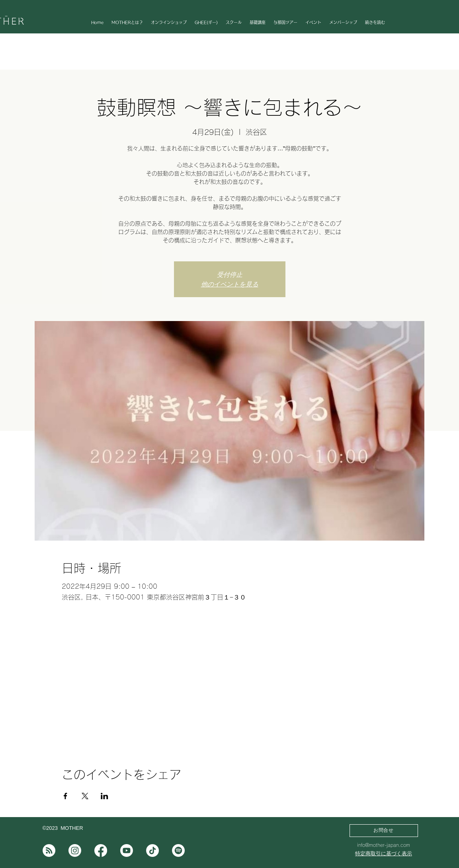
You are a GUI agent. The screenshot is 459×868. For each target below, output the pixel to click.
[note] (49, 850)
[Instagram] (75, 850)
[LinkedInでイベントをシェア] (104, 796)
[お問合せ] (384, 831)
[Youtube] (127, 850)
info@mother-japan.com (384, 845)
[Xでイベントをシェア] (85, 796)
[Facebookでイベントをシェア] (65, 796)
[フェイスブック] (101, 850)
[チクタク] (152, 850)
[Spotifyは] (178, 850)
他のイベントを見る (230, 284)
